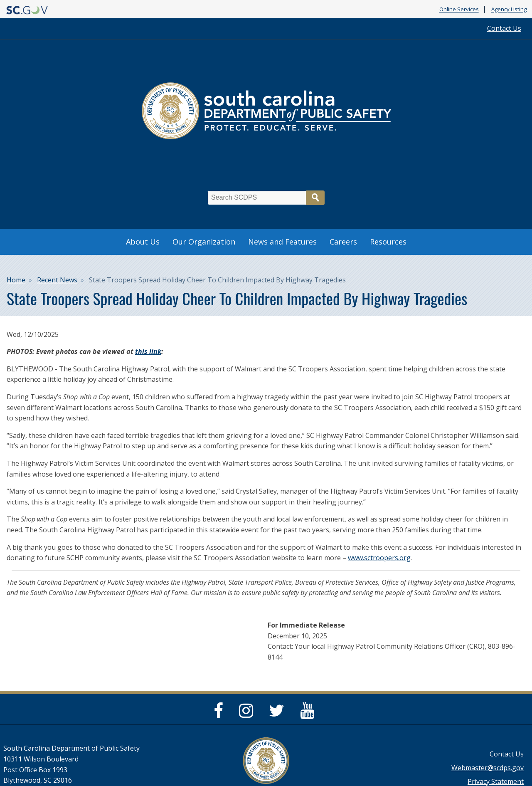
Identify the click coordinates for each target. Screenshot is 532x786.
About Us (143, 242)
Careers (343, 242)
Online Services (459, 10)
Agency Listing (509, 10)
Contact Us (504, 28)
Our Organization (204, 242)
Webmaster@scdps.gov (488, 768)
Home (16, 280)
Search (315, 198)
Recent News (57, 280)
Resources (388, 242)
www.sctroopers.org (379, 558)
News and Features (282, 242)
